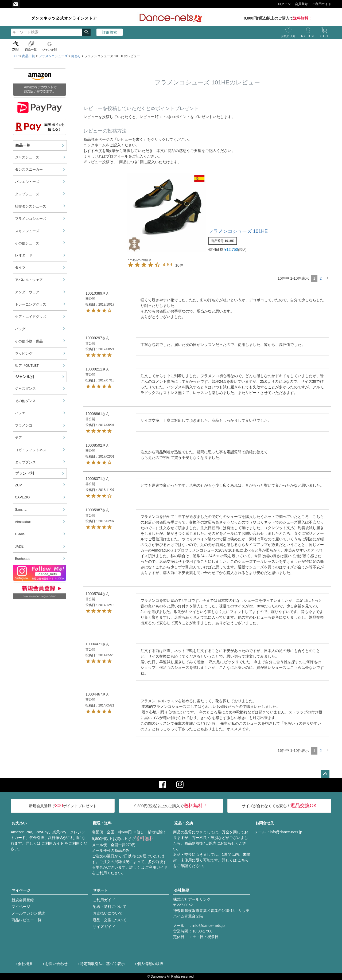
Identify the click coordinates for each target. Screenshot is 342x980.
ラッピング (24, 354)
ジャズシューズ (27, 157)
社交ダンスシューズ (31, 206)
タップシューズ (27, 194)
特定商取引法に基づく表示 (102, 964)
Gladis (20, 534)
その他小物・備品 (29, 341)
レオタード (24, 255)
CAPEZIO (22, 497)
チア (18, 438)
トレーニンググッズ (31, 304)
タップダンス (25, 462)
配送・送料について (110, 907)
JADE (19, 546)
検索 (86, 32)
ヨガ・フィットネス (31, 450)
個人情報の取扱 (150, 964)
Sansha (21, 510)
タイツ (20, 268)
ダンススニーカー (29, 170)
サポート (100, 890)
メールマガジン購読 (28, 913)
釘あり (76, 56)
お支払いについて (108, 913)
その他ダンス (25, 401)
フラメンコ (24, 425)
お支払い (19, 823)
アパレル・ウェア (29, 280)
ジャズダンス (25, 389)
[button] (328, 278)
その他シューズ (27, 243)
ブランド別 (25, 473)
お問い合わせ (56, 964)
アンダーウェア (27, 292)
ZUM (15, 50)
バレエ (20, 413)
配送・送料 (102, 823)
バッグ (20, 329)
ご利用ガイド (53, 843)
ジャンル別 (50, 50)
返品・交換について (110, 920)
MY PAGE (308, 36)
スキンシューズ (27, 231)
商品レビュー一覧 (26, 920)
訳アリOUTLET (27, 366)
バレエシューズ (27, 182)
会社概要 (182, 890)
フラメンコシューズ (53, 56)
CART (324, 36)
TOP (15, 56)
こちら (243, 860)
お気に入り (288, 36)
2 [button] (321, 278)
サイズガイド (104, 927)
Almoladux (23, 522)
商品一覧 (31, 50)
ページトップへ (325, 774)
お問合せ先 (265, 823)
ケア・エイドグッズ (31, 317)
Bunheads (23, 559)
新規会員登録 (23, 900)
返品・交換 (184, 823)
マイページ (21, 890)
